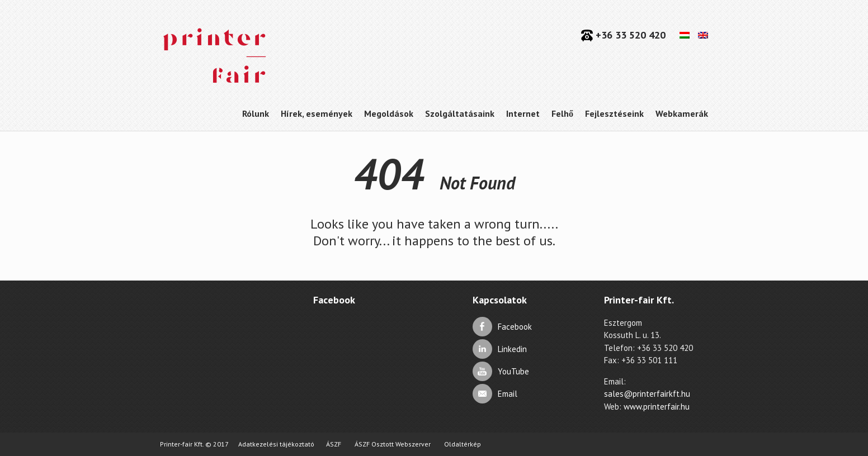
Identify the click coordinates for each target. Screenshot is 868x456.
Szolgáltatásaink (460, 113)
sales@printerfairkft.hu (647, 394)
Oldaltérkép (463, 444)
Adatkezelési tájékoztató (276, 444)
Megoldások (389, 113)
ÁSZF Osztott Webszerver (393, 444)
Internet (523, 113)
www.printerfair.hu (657, 407)
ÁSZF (334, 444)
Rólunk (256, 113)
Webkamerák (682, 113)
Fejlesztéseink (614, 113)
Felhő (562, 113)
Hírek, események (317, 113)
